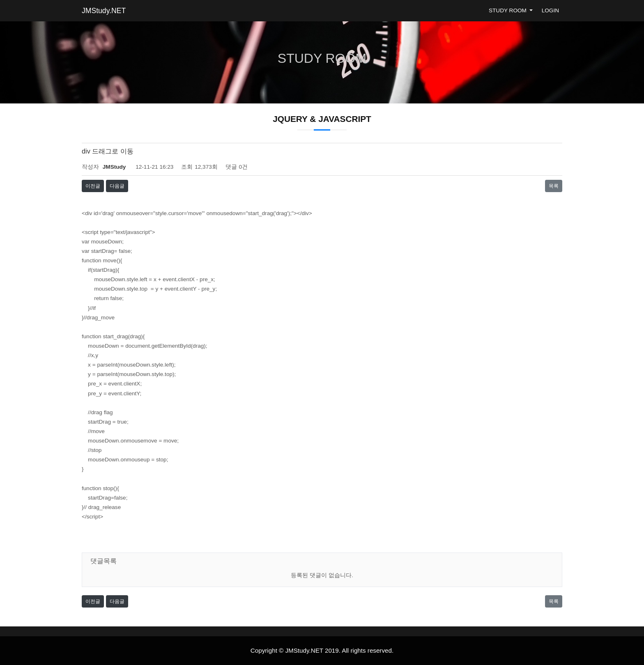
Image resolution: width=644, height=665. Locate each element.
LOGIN (550, 10)
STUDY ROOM (508, 10)
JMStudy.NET (104, 11)
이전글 (93, 186)
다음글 (117, 186)
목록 (554, 186)
